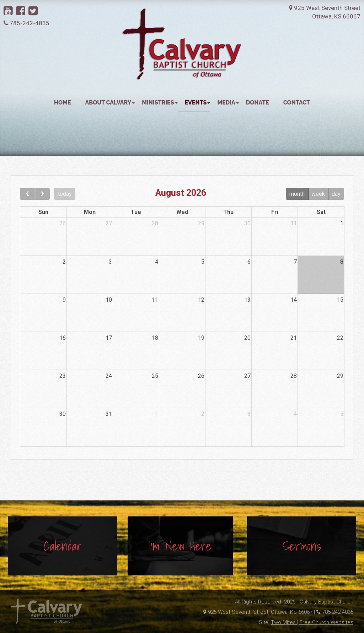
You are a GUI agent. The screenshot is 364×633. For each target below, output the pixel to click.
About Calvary (110, 103)
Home (62, 103)
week (318, 194)
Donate (258, 103)
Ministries (160, 103)
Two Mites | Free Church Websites (312, 622)
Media (228, 103)
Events (198, 103)
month (297, 194)
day (336, 194)
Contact (297, 103)
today (65, 194)
